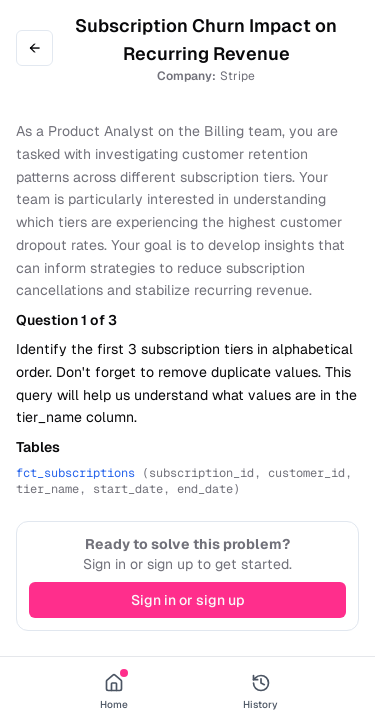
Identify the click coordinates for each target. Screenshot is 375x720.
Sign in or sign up (188, 600)
